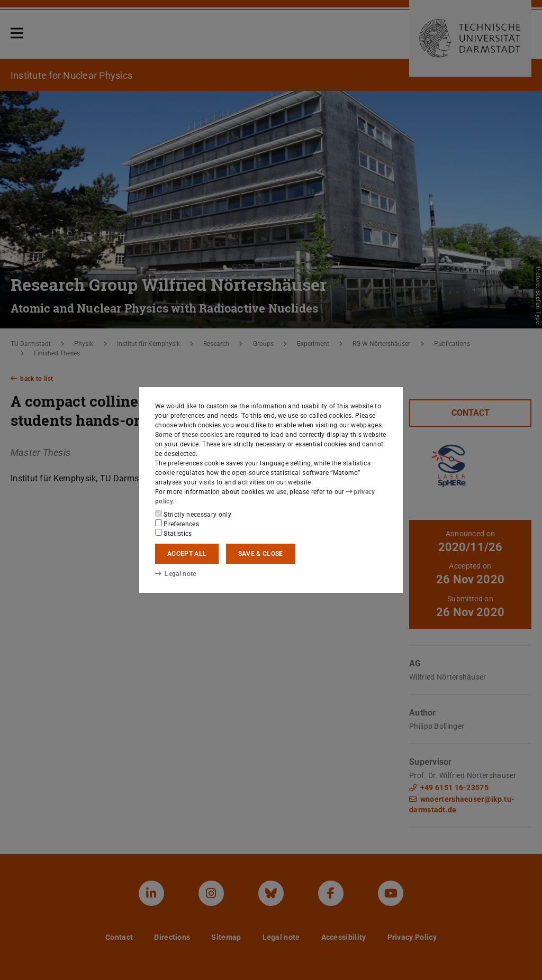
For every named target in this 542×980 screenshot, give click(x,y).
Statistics (174, 533)
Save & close (261, 554)
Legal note (176, 574)
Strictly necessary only (193, 514)
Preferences (177, 524)
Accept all (187, 554)
